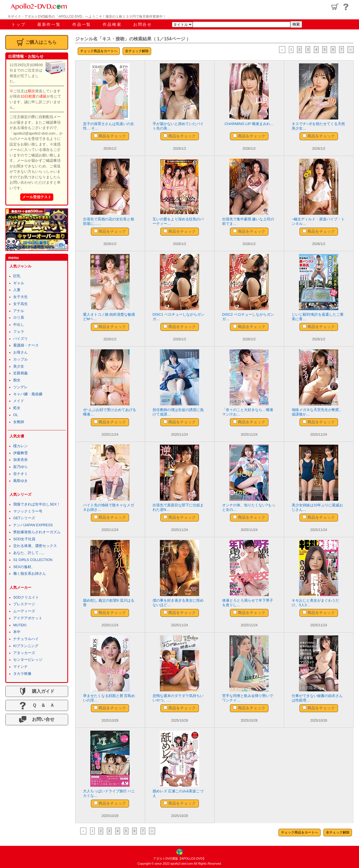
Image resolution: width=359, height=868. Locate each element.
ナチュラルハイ (26, 639)
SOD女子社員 (24, 539)
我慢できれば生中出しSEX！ (37, 504)
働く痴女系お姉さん (30, 574)
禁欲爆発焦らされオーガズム (37, 532)
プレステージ (24, 604)
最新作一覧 (49, 24)
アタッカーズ (24, 653)
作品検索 (112, 24)
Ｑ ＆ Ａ (37, 706)
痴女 (17, 380)
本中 (17, 632)
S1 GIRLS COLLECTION (33, 560)
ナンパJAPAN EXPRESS (33, 525)
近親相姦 (20, 373)
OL (16, 415)
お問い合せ (37, 720)
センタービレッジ (28, 660)
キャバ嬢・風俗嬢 (28, 394)
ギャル (19, 283)
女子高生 (20, 304)
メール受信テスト (37, 197)
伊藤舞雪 (20, 453)
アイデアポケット (28, 618)
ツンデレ (20, 387)
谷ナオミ (20, 474)
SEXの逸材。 (24, 567)
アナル (19, 311)
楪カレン (20, 446)
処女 (17, 408)
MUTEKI (20, 625)
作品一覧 (82, 24)
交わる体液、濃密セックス (35, 546)
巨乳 (17, 276)
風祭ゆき (20, 481)
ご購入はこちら (37, 42)
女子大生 (20, 297)
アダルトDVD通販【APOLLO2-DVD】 (179, 858)
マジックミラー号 (28, 511)
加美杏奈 (20, 460)
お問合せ (143, 24)
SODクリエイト (26, 597)
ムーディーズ (24, 611)
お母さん (20, 352)
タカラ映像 (22, 674)
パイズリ (20, 339)
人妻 (17, 290)
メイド (19, 401)
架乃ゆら (20, 467)
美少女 (19, 366)
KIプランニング (26, 646)
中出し (19, 325)
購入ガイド (37, 691)
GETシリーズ (24, 518)
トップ (19, 24)
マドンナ (20, 667)
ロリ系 (19, 318)
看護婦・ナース (26, 345)
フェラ (19, 332)
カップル (20, 359)
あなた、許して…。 (30, 553)
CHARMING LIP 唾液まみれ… (249, 124)
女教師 (19, 422)
